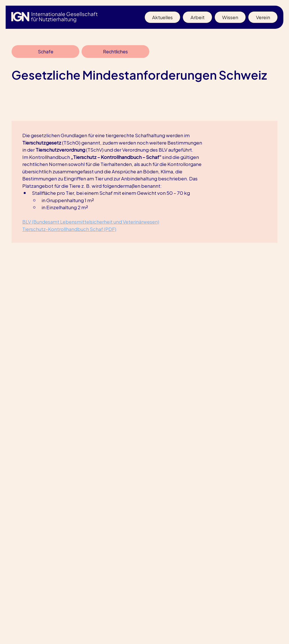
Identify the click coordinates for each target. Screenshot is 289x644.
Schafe (46, 51)
